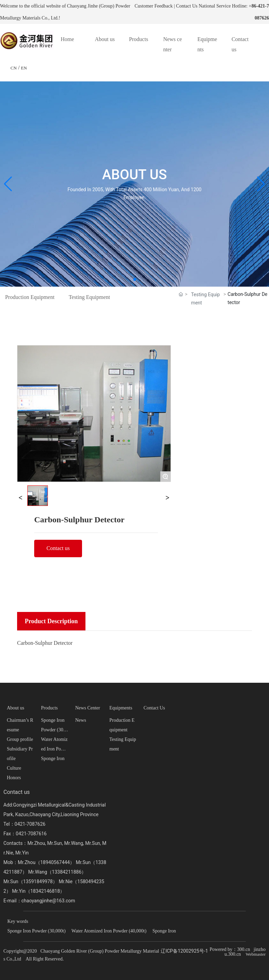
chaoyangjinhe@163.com (48, 901)
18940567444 (55, 862)
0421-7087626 (30, 824)
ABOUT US (134, 175)
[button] (135, 279)
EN (24, 68)
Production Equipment (30, 297)
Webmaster (256, 954)
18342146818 (45, 891)
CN (14, 68)
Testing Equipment (89, 297)
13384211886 (67, 872)
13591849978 (38, 881)
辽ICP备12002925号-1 (184, 951)
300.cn (244, 949)
